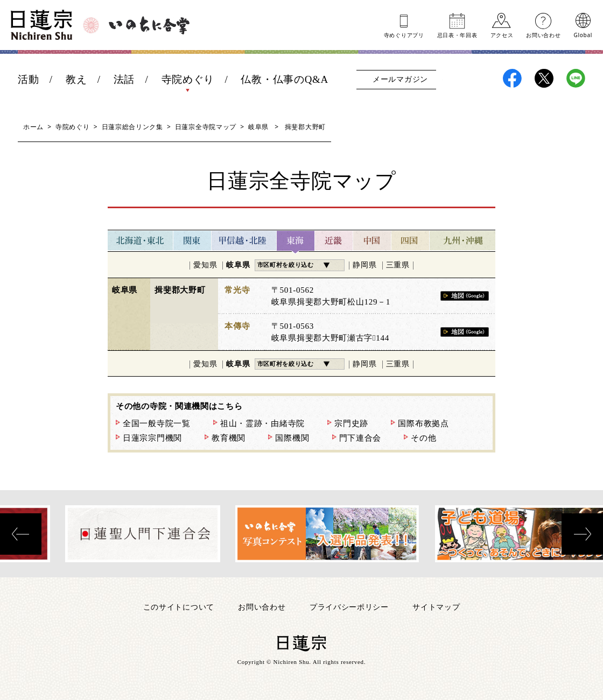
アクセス (502, 34)
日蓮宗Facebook (512, 78)
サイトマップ (436, 607)
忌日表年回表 (457, 34)
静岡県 (364, 265)
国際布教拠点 (423, 423)
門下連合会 (360, 438)
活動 (28, 79)
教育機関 (229, 438)
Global (583, 34)
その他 (423, 438)
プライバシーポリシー (349, 607)
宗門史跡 (351, 423)
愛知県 (205, 265)
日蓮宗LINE (576, 78)
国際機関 (292, 438)
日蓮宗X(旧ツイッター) (544, 78)
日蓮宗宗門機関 (152, 438)
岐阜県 (258, 127)
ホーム (33, 127)
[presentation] (21, 534)
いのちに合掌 (149, 25)
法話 (124, 79)
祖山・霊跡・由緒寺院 (262, 423)
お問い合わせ (543, 34)
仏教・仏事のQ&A (285, 79)
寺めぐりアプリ (404, 34)
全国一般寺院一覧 (157, 423)
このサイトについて (179, 607)
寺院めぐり (188, 79)
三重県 (398, 265)
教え (76, 79)
